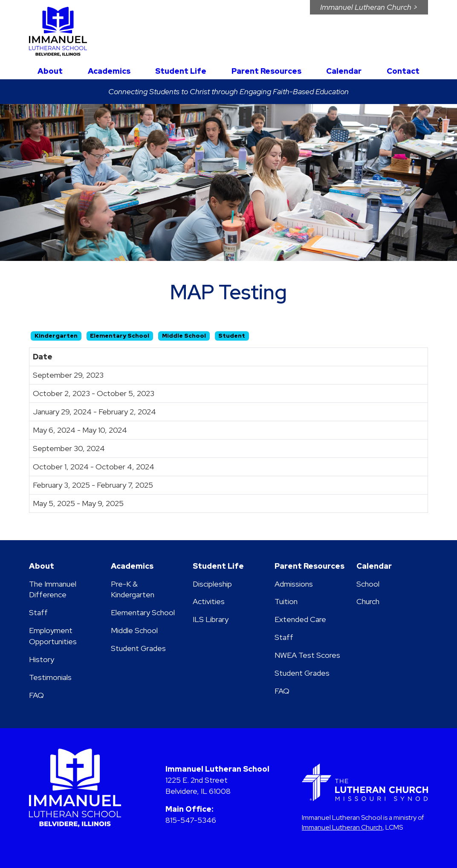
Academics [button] (109, 71)
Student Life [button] (181, 71)
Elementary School (143, 612)
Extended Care (300, 619)
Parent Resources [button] (266, 71)
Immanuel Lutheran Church (342, 827)
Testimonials (50, 677)
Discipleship (212, 584)
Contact (403, 71)
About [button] (50, 71)
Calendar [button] (344, 71)
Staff (38, 612)
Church (368, 601)
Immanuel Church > (369, 7)
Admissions (294, 584)
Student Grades (138, 648)
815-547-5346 (191, 820)
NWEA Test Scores (307, 655)
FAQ (36, 695)
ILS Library (211, 619)
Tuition (286, 601)
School (368, 584)
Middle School (134, 630)
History (42, 659)
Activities (209, 601)
